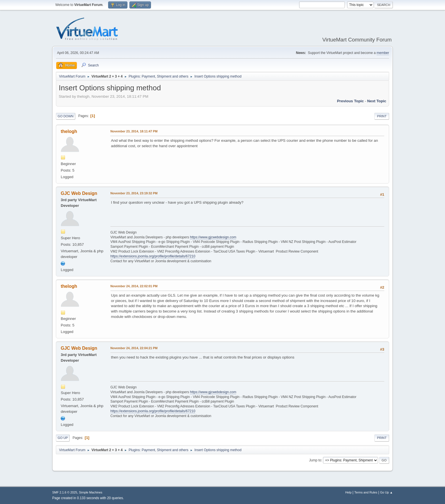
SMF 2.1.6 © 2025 (65, 492)
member (383, 53)
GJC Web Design (79, 193)
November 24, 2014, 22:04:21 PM (134, 348)
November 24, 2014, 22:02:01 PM (134, 286)
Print (382, 116)
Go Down (66, 116)
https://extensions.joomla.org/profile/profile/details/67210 (153, 256)
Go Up (63, 438)
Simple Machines (91, 492)
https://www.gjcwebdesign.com (213, 237)
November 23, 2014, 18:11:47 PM (134, 131)
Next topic (377, 101)
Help (349, 492)
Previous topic (350, 101)
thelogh (69, 131)
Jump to (315, 460)
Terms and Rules (366, 492)
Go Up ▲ (386, 492)
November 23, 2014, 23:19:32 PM (134, 193)
